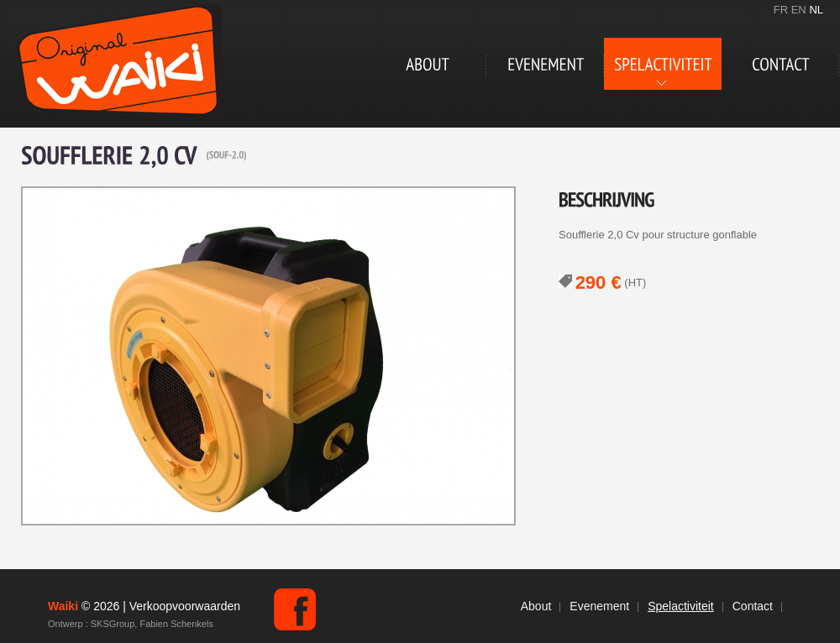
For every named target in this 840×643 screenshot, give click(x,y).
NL (816, 10)
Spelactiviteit (681, 606)
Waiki (119, 61)
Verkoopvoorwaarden (185, 606)
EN (799, 10)
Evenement (599, 606)
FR (781, 10)
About (536, 606)
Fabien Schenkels (176, 624)
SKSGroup (113, 624)
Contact (753, 606)
